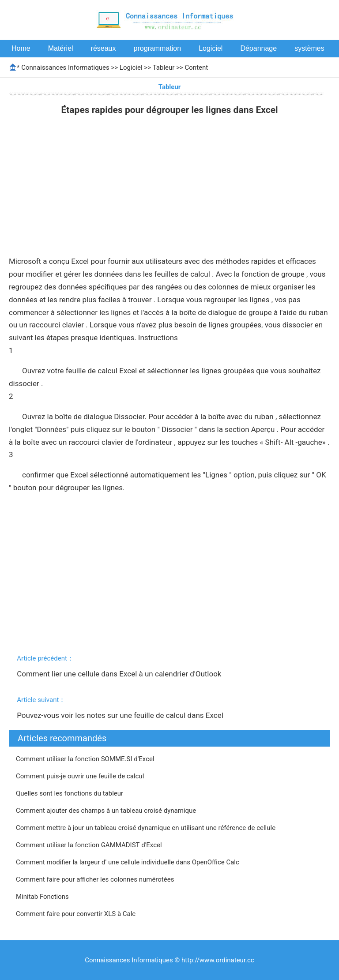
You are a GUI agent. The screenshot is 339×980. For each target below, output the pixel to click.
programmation (158, 48)
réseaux (104, 48)
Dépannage (258, 48)
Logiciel (211, 48)
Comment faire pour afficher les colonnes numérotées (96, 879)
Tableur (164, 68)
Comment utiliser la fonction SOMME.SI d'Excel (86, 759)
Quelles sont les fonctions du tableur (70, 793)
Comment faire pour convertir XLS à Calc (77, 914)
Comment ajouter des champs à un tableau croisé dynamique (107, 811)
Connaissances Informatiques (65, 68)
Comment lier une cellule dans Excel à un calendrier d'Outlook (120, 674)
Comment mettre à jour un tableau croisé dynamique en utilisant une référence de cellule (147, 828)
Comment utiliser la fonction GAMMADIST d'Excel (90, 845)
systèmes (309, 48)
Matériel (61, 48)
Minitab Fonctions (43, 897)
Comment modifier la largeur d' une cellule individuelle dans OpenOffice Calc (128, 862)
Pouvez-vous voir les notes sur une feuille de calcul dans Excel (121, 715)
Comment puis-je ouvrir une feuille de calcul (81, 776)
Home (21, 48)
